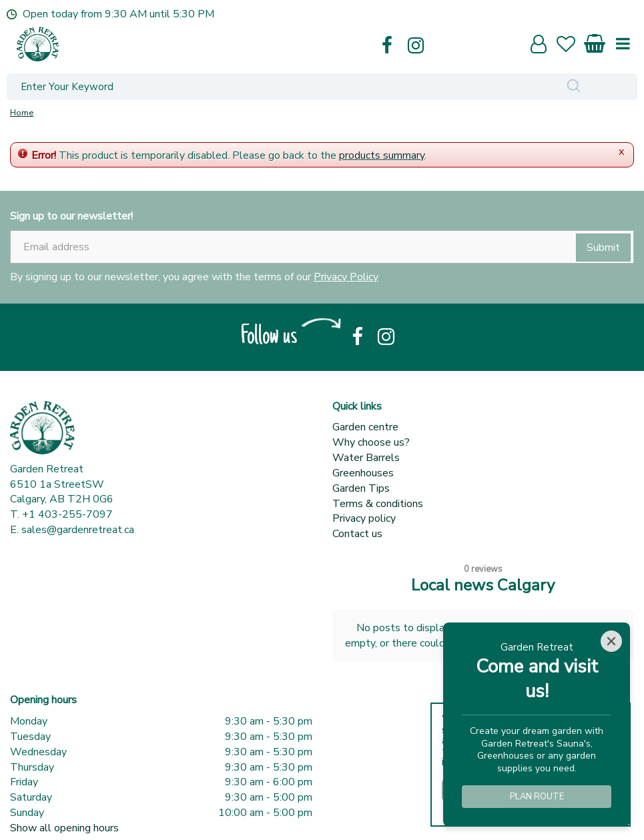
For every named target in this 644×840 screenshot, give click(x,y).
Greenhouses (363, 473)
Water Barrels (366, 458)
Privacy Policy (346, 277)
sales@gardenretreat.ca (78, 530)
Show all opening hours (64, 828)
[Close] (611, 641)
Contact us (357, 534)
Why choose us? (371, 442)
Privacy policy (364, 518)
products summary (382, 155)
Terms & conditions (378, 504)
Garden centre (365, 427)
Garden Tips (361, 488)
